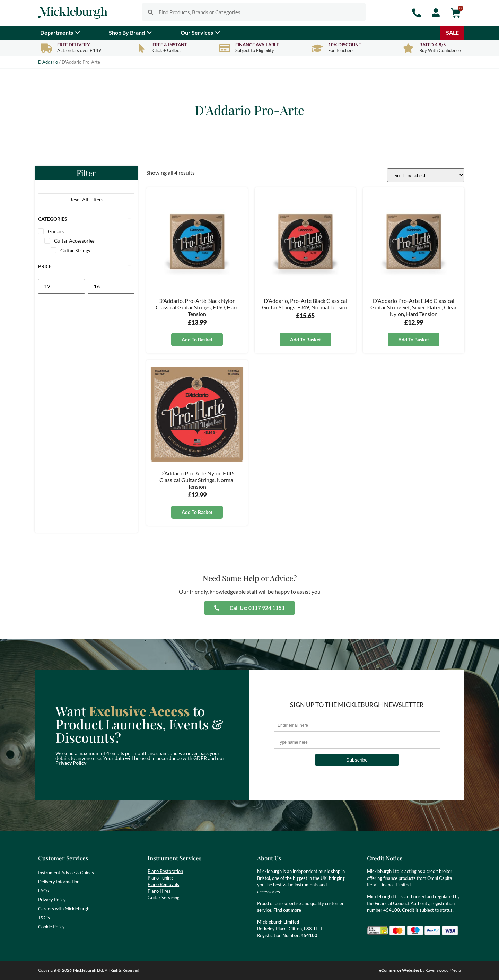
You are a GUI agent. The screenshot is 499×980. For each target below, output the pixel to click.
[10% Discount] (317, 48)
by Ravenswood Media (420, 970)
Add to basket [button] (197, 339)
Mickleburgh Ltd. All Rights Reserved (106, 970)
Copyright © (49, 970)
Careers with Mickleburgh (64, 909)
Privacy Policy (71, 763)
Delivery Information (59, 882)
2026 (67, 970)
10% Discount (345, 45)
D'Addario (48, 62)
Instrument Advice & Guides (66, 873)
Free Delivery (74, 45)
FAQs (43, 891)
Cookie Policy (51, 927)
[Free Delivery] (46, 48)
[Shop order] (426, 175)
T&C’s (44, 918)
